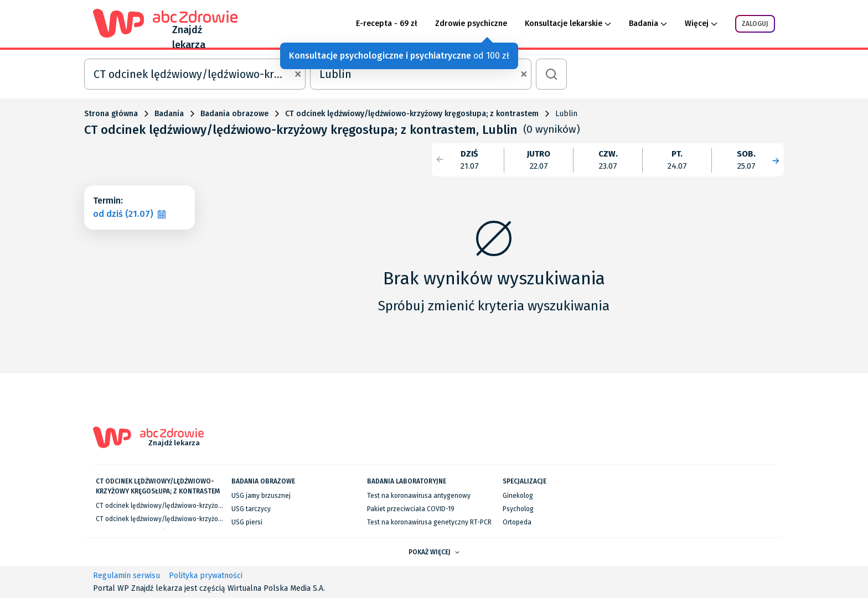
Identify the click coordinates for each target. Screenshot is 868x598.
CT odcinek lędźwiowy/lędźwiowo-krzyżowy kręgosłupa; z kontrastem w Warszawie (221, 506)
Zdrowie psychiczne (471, 24)
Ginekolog (518, 496)
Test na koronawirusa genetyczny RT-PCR (429, 522)
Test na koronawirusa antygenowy (419, 496)
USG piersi (247, 522)
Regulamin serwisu (126, 576)
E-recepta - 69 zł (387, 24)
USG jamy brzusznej (261, 496)
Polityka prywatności (206, 576)
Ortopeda (517, 522)
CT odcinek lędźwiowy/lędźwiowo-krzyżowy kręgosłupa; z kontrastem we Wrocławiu (222, 519)
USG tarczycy (251, 509)
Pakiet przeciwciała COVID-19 (411, 509)
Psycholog (518, 509)
